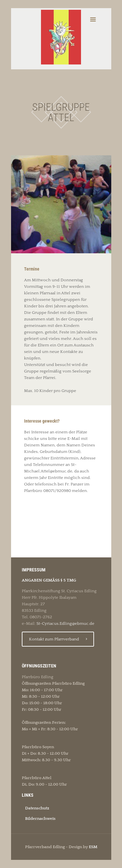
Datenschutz (37, 808)
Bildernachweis (40, 819)
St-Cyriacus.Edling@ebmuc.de (65, 623)
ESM (93, 847)
